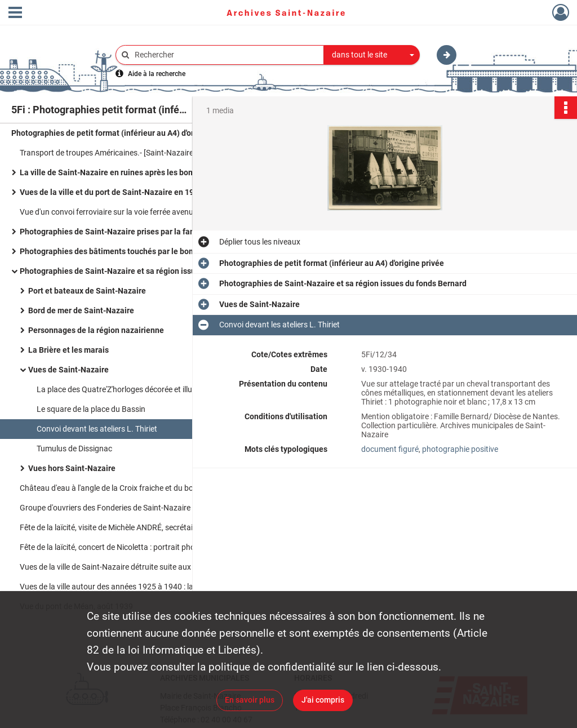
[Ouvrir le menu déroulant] (15, 14)
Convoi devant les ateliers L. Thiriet (97, 429)
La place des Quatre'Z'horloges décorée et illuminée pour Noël (143, 389)
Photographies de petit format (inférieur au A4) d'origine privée (124, 133)
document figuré (390, 449)
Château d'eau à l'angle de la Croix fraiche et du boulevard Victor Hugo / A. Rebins (132, 488)
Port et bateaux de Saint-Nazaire (87, 291)
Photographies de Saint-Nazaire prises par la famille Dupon (126, 232)
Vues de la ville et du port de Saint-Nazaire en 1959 (111, 192)
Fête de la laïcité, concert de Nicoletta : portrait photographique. (130, 547)
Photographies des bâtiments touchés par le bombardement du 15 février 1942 (132, 251)
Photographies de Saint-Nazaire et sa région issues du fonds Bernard (132, 271)
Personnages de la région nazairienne (96, 330)
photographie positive (460, 449)
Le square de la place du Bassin (91, 409)
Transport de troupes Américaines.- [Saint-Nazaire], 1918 (118, 153)
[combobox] (372, 55)
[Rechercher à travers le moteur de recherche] (225, 55)
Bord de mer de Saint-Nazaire (81, 310)
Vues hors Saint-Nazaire (72, 468)
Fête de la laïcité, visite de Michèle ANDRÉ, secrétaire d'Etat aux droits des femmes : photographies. (132, 527)
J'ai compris (323, 700)
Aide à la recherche (157, 74)
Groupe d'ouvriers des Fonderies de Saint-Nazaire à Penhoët (124, 508)
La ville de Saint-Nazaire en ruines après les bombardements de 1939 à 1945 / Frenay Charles (132, 172)
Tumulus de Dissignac (74, 449)
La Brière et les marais (68, 350)
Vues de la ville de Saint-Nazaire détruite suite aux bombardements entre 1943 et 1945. (132, 567)
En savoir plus (250, 700)
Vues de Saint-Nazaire (68, 370)
